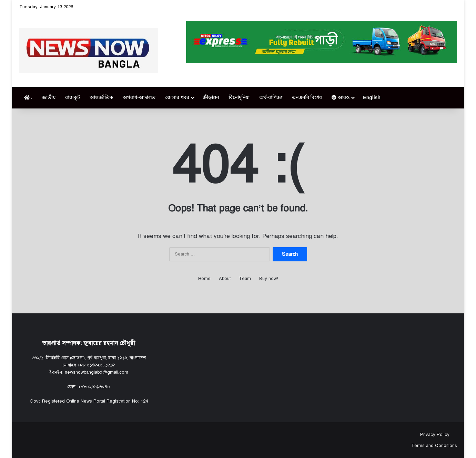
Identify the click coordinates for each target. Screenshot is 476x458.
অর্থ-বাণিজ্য (271, 97)
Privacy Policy (434, 435)
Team (245, 279)
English (372, 97)
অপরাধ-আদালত (139, 97)
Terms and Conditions (434, 446)
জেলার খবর (177, 97)
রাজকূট (73, 97)
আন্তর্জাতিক (101, 97)
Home (204, 279)
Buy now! (269, 279)
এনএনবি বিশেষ (307, 97)
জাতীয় (49, 97)
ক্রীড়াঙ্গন (211, 97)
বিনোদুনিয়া (239, 97)
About (225, 279)
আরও (341, 97)
